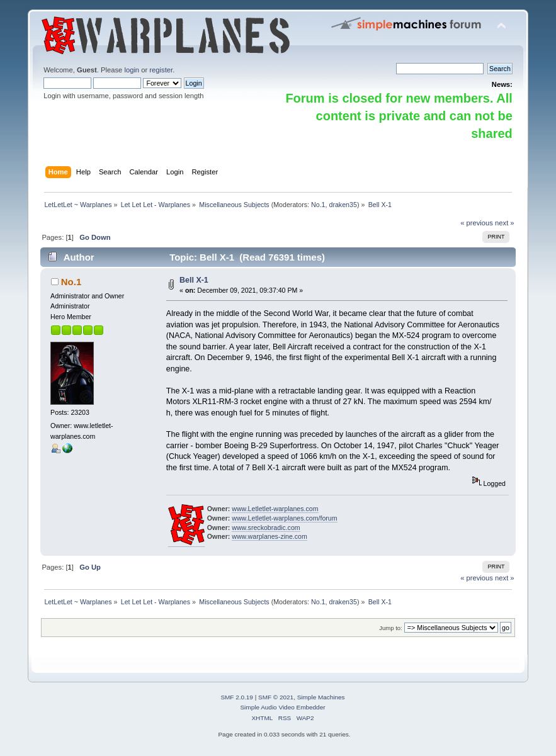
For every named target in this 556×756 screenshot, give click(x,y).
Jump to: (391, 628)
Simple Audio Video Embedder (282, 707)
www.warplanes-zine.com (269, 536)
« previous (477, 223)
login (132, 70)
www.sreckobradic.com (266, 528)
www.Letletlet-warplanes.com (275, 509)
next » (505, 223)
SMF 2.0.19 (237, 697)
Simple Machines (321, 697)
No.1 (318, 205)
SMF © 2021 (276, 697)
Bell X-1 (194, 280)
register (161, 70)
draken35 (343, 205)
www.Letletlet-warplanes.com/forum (284, 518)
